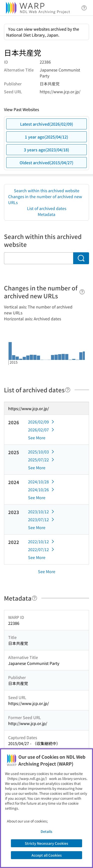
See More (37, 438)
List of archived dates (47, 208)
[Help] (82, 292)
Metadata (46, 214)
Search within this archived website (47, 190)
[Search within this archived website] (39, 258)
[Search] (81, 258)
